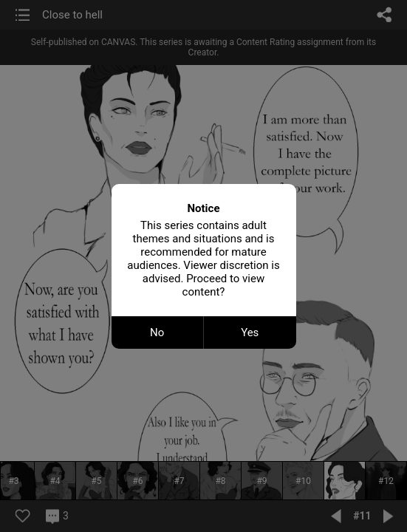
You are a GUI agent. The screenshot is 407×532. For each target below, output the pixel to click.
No (157, 332)
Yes (250, 332)
